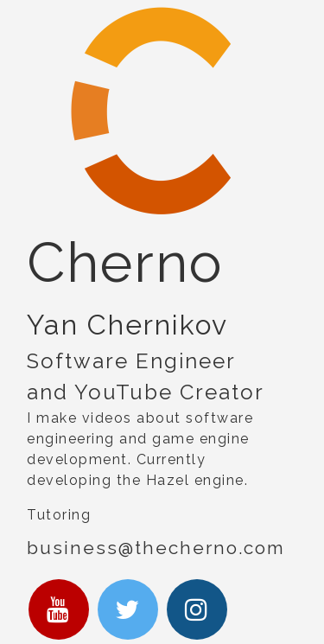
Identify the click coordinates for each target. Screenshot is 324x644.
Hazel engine (195, 480)
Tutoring (59, 515)
